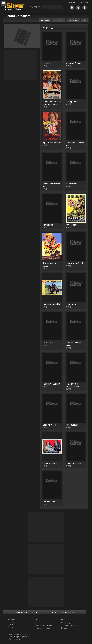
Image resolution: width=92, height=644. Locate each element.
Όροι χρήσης (13, 627)
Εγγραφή (84, 2)
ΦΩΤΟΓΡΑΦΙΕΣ (73, 20)
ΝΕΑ (85, 20)
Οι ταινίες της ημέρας (42, 628)
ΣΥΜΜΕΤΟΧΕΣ (59, 20)
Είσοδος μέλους (14, 622)
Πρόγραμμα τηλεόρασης (70, 625)
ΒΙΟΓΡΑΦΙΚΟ (45, 20)
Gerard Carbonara (18, 16)
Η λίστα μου (39, 623)
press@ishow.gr (23, 637)
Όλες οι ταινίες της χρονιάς (44, 625)
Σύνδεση (72, 2)
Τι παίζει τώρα (66, 623)
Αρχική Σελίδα (13, 619)
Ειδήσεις (64, 628)
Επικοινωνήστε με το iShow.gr (24, 612)
